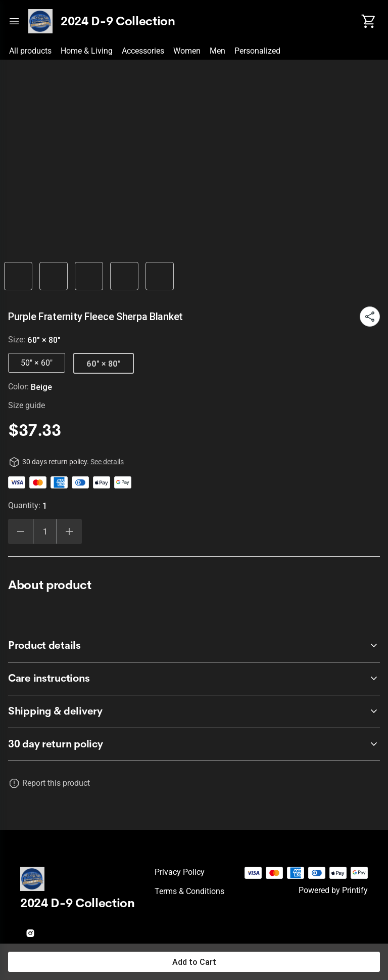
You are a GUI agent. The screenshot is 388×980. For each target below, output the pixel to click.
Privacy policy (180, 872)
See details (107, 462)
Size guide (27, 405)
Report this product (56, 783)
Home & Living (87, 51)
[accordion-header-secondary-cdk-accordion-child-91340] (194, 646)
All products (30, 51)
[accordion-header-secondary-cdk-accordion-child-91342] (194, 711)
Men (217, 51)
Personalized (257, 51)
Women (187, 51)
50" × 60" (37, 363)
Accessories (143, 51)
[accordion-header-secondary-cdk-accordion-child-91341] (194, 679)
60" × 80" (104, 364)
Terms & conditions (189, 891)
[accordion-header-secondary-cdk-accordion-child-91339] (194, 744)
